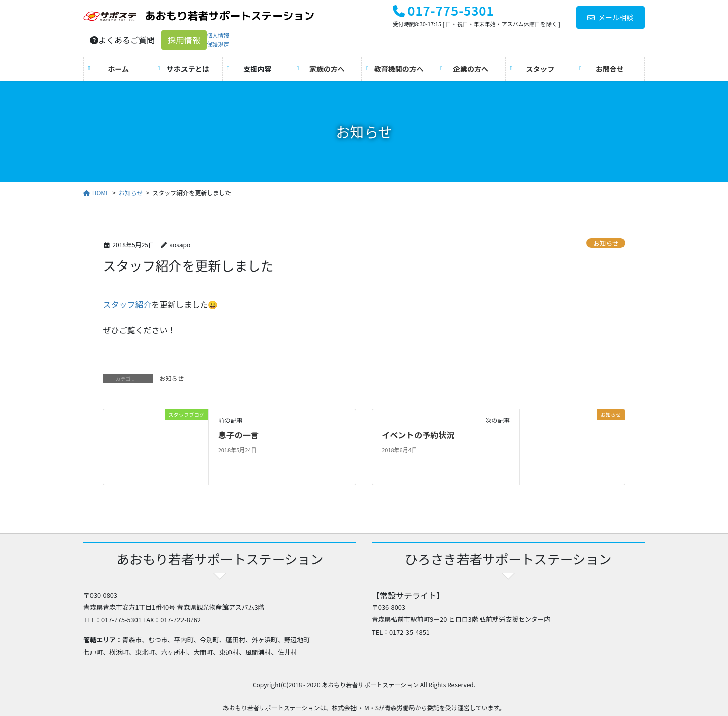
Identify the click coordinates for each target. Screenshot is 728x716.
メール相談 (610, 17)
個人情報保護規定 (218, 40)
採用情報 (184, 40)
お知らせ (606, 243)
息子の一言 (239, 435)
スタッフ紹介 (127, 304)
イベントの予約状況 (418, 435)
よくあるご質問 (122, 40)
